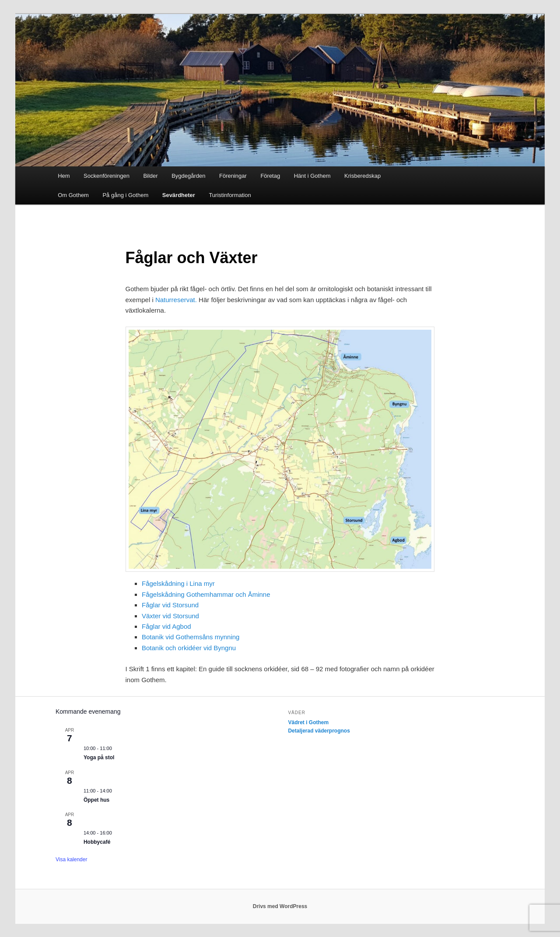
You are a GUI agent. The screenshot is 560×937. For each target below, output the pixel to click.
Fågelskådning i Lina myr (178, 583)
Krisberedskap (362, 176)
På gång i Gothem (125, 195)
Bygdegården (188, 176)
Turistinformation (230, 195)
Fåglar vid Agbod (166, 626)
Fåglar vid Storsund (170, 605)
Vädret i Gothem (308, 722)
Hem (64, 176)
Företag (270, 176)
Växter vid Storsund (170, 616)
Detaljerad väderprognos (319, 731)
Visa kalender (72, 860)
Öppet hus (96, 800)
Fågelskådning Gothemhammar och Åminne (206, 594)
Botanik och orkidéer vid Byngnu (189, 648)
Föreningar (233, 176)
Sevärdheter (179, 195)
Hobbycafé (97, 842)
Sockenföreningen (107, 176)
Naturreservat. (176, 300)
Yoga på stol (99, 757)
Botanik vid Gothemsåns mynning (191, 637)
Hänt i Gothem (312, 176)
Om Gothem (73, 195)
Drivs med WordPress (280, 906)
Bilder (150, 176)
